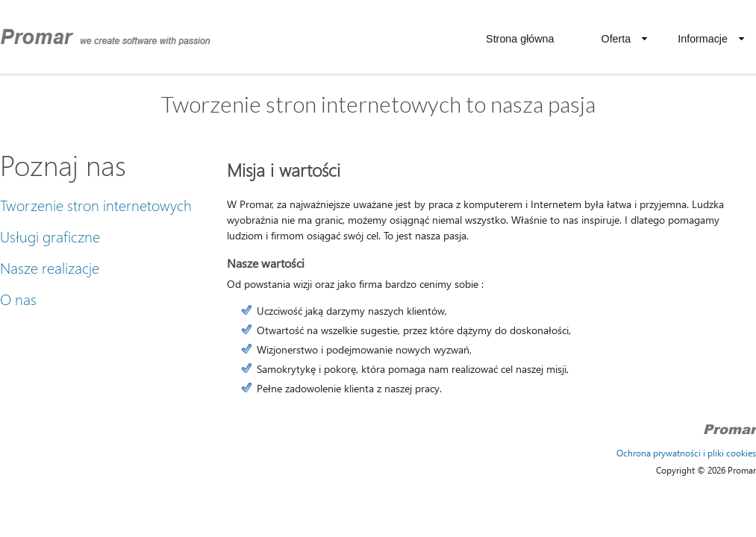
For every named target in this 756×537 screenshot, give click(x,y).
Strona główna (520, 39)
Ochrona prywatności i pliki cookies (686, 453)
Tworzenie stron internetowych (96, 204)
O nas (18, 298)
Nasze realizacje (50, 267)
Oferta (625, 39)
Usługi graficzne (50, 236)
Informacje (711, 39)
